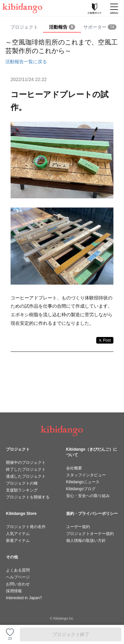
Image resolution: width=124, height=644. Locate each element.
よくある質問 (18, 570)
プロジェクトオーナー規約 (90, 534)
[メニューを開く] (114, 8)
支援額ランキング (22, 490)
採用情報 (14, 591)
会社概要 (74, 468)
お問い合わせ (18, 584)
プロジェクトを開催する (28, 497)
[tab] (62, 27)
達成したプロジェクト (26, 476)
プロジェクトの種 (22, 483)
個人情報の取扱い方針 (86, 541)
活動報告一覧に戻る (26, 62)
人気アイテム (18, 534)
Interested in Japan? (24, 598)
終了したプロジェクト (26, 469)
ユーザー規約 (78, 527)
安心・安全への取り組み (88, 496)
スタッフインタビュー (86, 475)
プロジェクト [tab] (24, 27)
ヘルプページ (18, 577)
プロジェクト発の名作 (26, 527)
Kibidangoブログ (81, 489)
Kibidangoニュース (83, 482)
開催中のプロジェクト (26, 462)
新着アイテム (18, 541)
